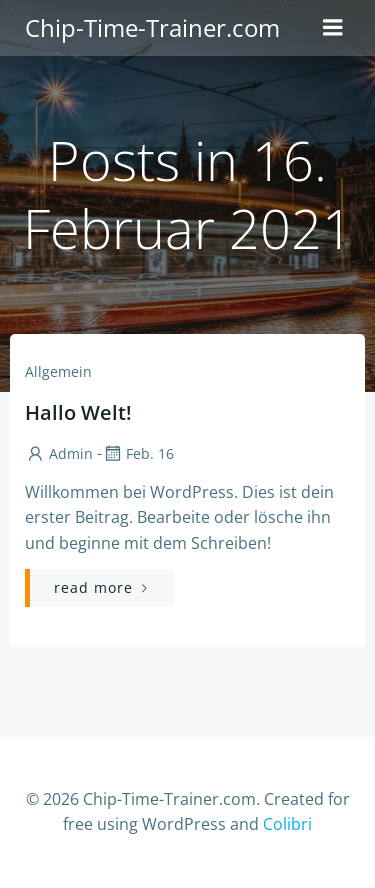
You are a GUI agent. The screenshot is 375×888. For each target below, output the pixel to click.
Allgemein (58, 371)
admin (59, 453)
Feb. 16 (138, 453)
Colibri (287, 824)
